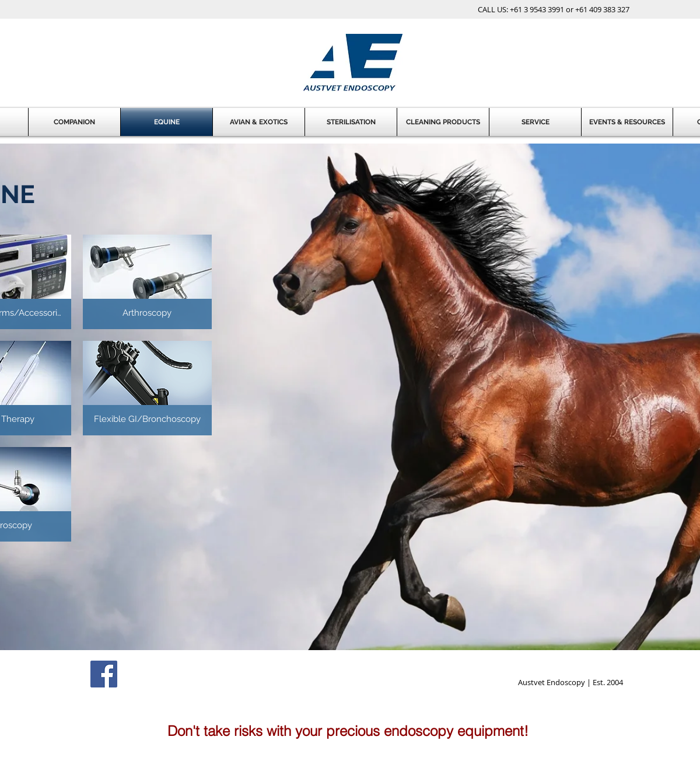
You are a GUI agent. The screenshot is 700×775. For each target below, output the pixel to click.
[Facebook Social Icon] (104, 674)
